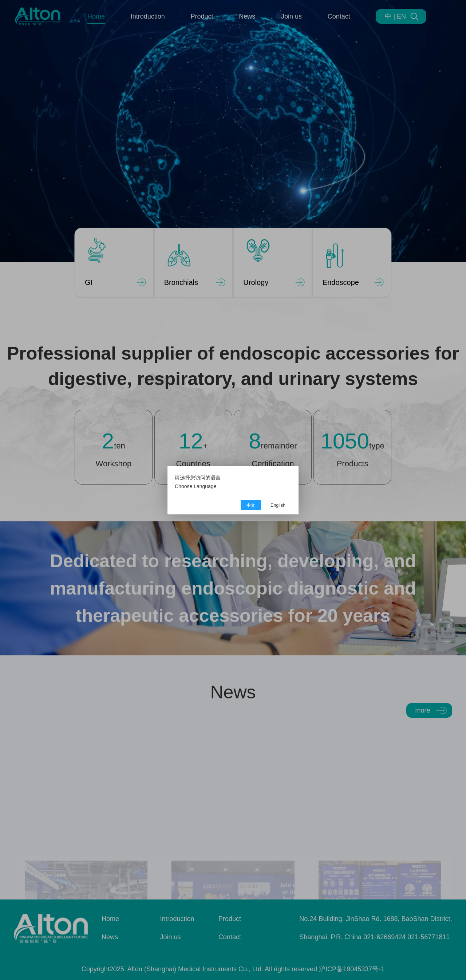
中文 (251, 505)
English (278, 505)
